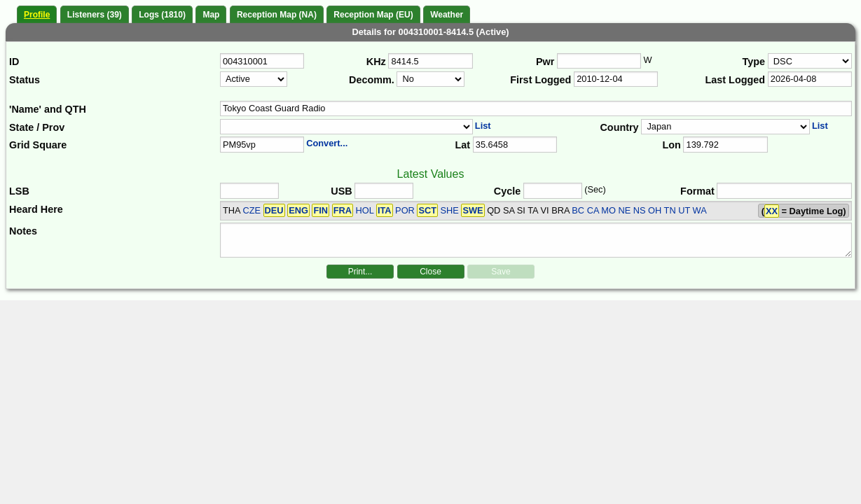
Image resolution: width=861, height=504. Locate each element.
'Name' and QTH (48, 109)
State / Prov (37, 127)
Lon (671, 145)
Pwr (545, 62)
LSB (19, 191)
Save (501, 272)
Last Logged (736, 80)
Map (211, 15)
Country (619, 127)
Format (697, 191)
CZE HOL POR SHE (363, 210)
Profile (37, 15)
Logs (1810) (162, 15)
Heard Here (36, 209)
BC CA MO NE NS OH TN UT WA (639, 210)
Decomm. (372, 80)
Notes (23, 231)
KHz (376, 62)
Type (754, 62)
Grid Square (38, 145)
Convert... (327, 143)
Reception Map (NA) (277, 15)
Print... (360, 272)
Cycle (507, 191)
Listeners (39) (95, 15)
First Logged (540, 80)
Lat (462, 145)
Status (25, 80)
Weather (447, 15)
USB (341, 191)
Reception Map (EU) (373, 15)
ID (14, 62)
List (483, 126)
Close (430, 272)
